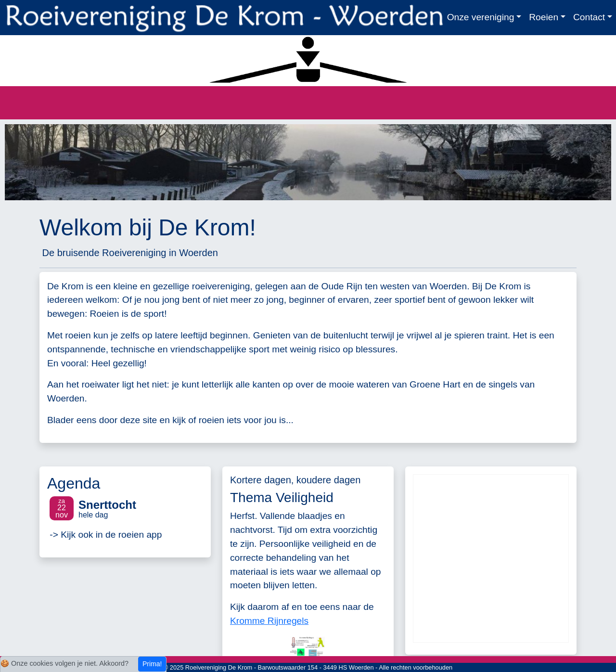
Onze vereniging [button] (481, 17)
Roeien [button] (544, 17)
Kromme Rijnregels (269, 621)
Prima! (152, 664)
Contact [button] (589, 17)
